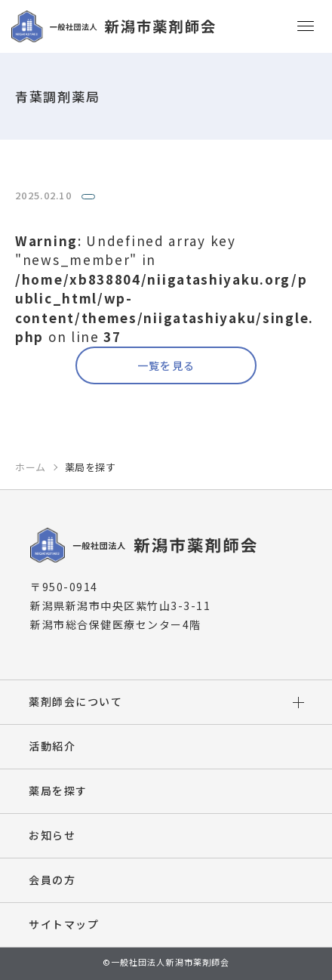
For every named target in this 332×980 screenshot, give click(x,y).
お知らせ (52, 835)
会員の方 (52, 880)
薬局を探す (58, 790)
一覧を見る (166, 365)
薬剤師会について (75, 701)
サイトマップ (64, 924)
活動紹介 (52, 746)
